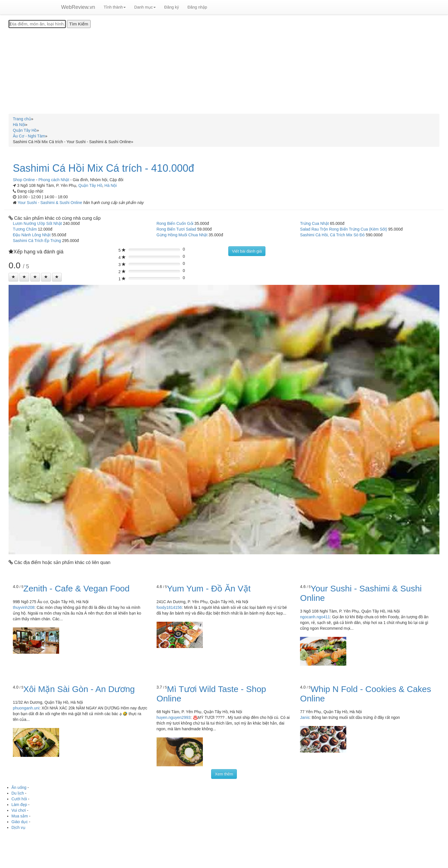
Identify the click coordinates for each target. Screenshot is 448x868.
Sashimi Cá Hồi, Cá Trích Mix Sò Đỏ (332, 235)
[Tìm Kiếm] (79, 24)
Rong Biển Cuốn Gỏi (175, 223)
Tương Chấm (25, 229)
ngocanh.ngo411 (315, 617)
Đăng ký (172, 7)
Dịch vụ (18, 827)
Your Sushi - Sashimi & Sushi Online (51, 203)
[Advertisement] (224, 71)
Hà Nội (111, 185)
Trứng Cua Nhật (314, 223)
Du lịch (18, 793)
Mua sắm (20, 816)
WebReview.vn (78, 7)
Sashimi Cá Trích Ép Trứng (37, 241)
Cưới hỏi (19, 799)
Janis (305, 717)
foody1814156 (169, 607)
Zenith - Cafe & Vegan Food (77, 588)
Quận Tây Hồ (90, 185)
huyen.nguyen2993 (174, 717)
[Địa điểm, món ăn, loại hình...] (37, 24)
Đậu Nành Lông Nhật (32, 235)
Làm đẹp (19, 805)
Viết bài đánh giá (247, 251)
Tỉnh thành (115, 7)
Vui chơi (19, 810)
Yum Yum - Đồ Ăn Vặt (209, 588)
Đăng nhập (197, 7)
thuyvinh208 (24, 607)
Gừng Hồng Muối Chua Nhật (182, 235)
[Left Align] (13, 277)
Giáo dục (20, 822)
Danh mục (145, 7)
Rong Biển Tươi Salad (176, 229)
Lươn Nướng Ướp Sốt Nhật (37, 223)
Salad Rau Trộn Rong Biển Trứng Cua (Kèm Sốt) (344, 229)
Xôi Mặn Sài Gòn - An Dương (79, 689)
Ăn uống (19, 787)
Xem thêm (224, 774)
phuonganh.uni (26, 708)
